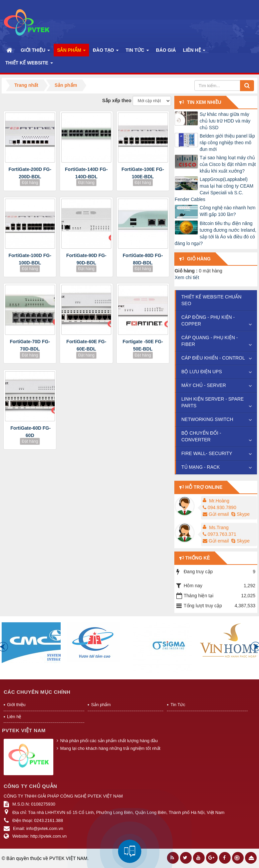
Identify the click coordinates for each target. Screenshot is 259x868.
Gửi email (216, 514)
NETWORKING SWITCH (207, 419)
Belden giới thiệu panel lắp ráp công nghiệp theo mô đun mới (227, 143)
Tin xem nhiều (204, 102)
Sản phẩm (101, 705)
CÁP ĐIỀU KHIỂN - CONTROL (213, 358)
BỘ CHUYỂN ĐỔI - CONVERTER (201, 436)
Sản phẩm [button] (71, 52)
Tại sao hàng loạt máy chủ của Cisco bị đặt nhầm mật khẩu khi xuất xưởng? (228, 164)
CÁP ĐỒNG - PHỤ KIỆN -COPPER (208, 320)
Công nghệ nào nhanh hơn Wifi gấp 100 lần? (227, 211)
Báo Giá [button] (166, 50)
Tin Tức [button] (137, 52)
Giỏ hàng (199, 259)
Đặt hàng (30, 183)
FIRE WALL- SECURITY (207, 453)
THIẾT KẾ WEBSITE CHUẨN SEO (211, 300)
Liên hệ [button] (194, 52)
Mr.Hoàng (219, 501)
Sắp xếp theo (117, 100)
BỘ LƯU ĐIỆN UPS (202, 372)
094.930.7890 (219, 507)
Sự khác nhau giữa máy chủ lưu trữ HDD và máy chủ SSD (225, 121)
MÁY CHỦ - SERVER (204, 385)
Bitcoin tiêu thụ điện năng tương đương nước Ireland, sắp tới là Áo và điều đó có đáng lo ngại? (215, 233)
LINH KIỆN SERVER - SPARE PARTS (212, 402)
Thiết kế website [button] (29, 65)
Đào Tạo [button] (105, 52)
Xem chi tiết (187, 277)
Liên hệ (14, 717)
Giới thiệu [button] (35, 52)
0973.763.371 (219, 534)
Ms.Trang (219, 527)
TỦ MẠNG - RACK (200, 467)
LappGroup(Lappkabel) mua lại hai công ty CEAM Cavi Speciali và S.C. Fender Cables (214, 189)
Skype (240, 514)
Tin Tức (178, 705)
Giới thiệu (16, 705)
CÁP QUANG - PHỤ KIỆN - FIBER (209, 341)
